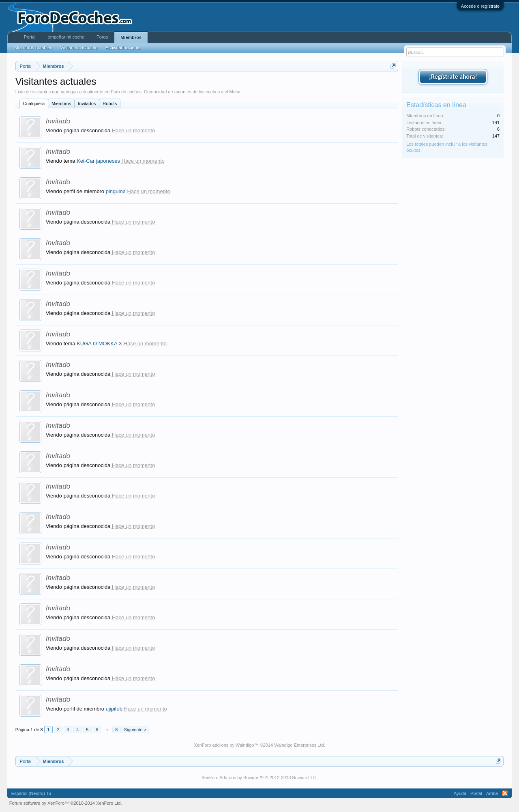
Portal (30, 37)
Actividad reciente (123, 47)
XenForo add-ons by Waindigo (224, 745)
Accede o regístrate (480, 6)
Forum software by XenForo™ (66, 803)
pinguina (116, 191)
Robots (110, 103)
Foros (102, 37)
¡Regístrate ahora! (453, 76)
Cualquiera (34, 103)
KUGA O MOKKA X (99, 344)
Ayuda (460, 793)
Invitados (87, 103)
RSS (505, 793)
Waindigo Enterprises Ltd (299, 745)
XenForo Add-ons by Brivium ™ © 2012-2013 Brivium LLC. (260, 778)
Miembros (61, 103)
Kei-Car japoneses (98, 161)
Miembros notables (33, 47)
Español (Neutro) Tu (31, 793)
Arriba (492, 793)
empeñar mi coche (66, 37)
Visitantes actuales (79, 47)
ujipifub (114, 709)
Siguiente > (135, 730)
